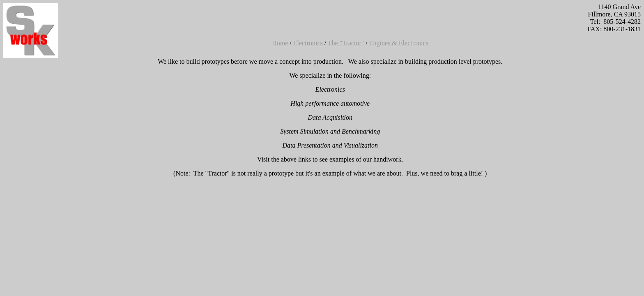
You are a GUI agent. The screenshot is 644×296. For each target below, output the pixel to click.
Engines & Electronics (399, 43)
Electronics (308, 43)
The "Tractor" (346, 43)
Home (280, 43)
